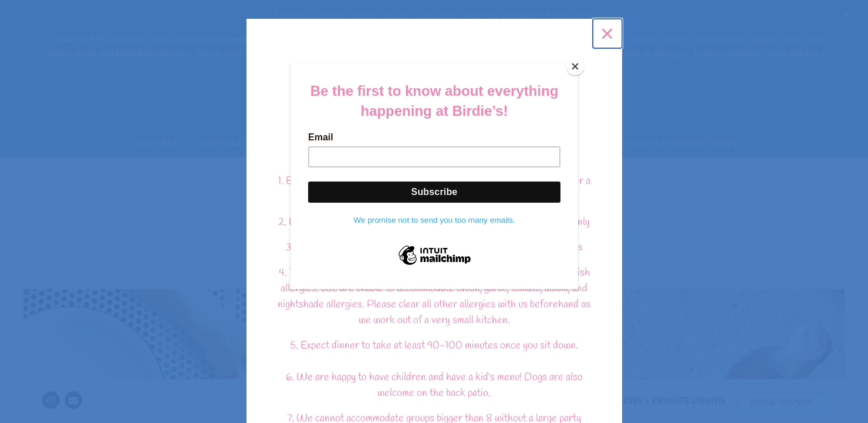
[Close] (575, 66)
